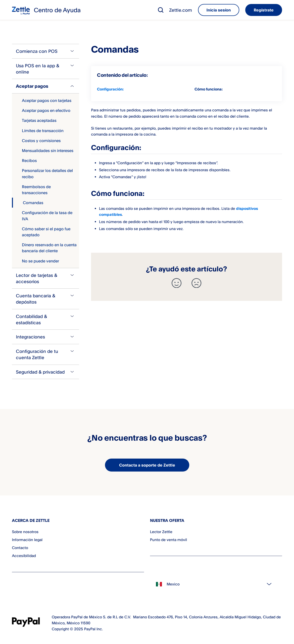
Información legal (27, 540)
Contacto (20, 548)
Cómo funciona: (209, 89)
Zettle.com (181, 10)
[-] (196, 283)
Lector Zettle (161, 532)
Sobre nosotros (25, 532)
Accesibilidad (24, 556)
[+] (177, 283)
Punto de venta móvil (169, 540)
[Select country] (216, 584)
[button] (161, 10)
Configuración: (110, 89)
